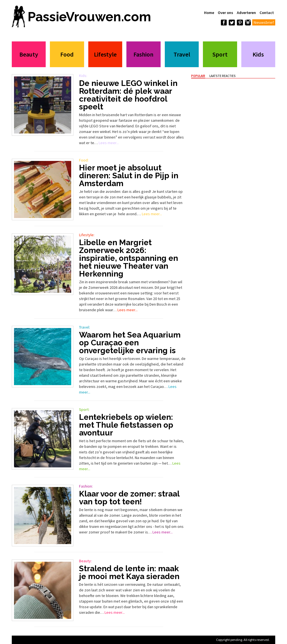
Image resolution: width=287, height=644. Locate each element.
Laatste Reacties (223, 76)
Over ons (225, 13)
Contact (267, 13)
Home (209, 13)
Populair (198, 76)
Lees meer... (109, 143)
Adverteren (246, 13)
